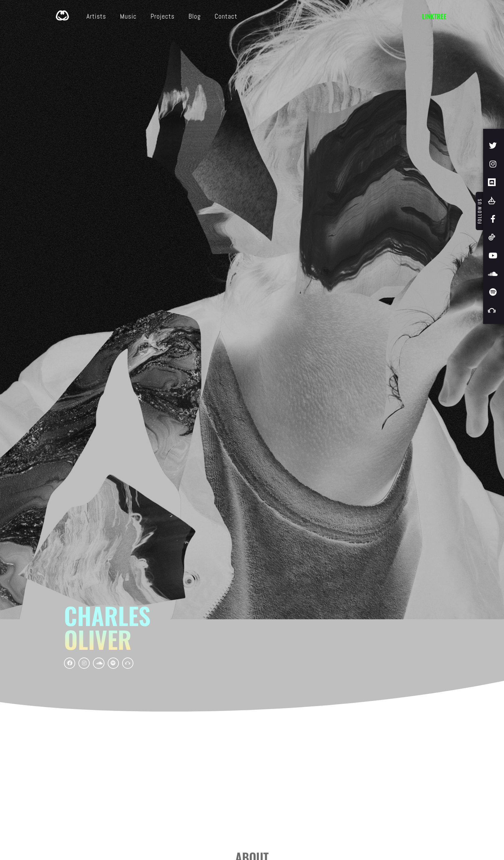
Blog (194, 16)
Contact (226, 16)
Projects (162, 16)
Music (128, 16)
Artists (96, 16)
